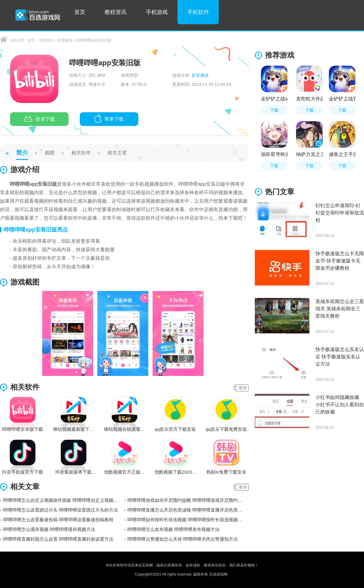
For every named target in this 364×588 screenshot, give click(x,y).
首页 (80, 12)
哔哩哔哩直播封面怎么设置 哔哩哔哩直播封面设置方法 (58, 539)
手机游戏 (157, 12)
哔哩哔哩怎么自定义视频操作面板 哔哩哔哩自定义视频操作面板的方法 (64, 500)
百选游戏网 (218, 574)
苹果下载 (109, 120)
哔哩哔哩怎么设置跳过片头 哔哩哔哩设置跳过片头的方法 (61, 510)
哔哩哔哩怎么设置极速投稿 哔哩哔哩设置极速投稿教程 (58, 520)
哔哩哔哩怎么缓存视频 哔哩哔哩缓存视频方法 (49, 529)
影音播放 (65, 40)
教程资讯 (116, 12)
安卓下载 (39, 120)
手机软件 (198, 12)
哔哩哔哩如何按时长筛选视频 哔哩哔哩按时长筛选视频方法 (187, 520)
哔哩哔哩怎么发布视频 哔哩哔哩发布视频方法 (174, 529)
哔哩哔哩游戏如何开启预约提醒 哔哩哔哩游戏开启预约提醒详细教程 (188, 500)
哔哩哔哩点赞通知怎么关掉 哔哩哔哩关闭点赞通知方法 (183, 539)
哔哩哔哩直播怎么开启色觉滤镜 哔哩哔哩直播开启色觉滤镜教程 (188, 510)
